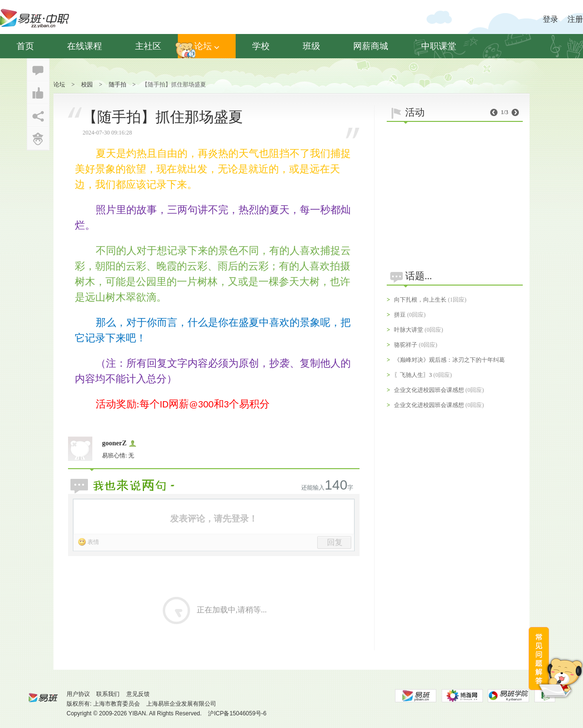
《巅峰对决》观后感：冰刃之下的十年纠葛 (449, 360)
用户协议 (78, 694)
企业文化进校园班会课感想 (429, 390)
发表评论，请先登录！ (214, 519)
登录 (550, 19)
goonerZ (114, 443)
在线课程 (85, 46)
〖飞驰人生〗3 (413, 375)
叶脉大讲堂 (409, 330)
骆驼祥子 (406, 345)
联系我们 (108, 694)
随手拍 (118, 85)
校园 (87, 85)
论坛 (207, 46)
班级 (311, 46)
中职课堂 (439, 46)
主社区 (148, 46)
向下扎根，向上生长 (420, 300)
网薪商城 (371, 46)
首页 (25, 46)
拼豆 (400, 315)
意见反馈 (138, 694)
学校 (261, 46)
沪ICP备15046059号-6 (237, 713)
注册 (575, 19)
